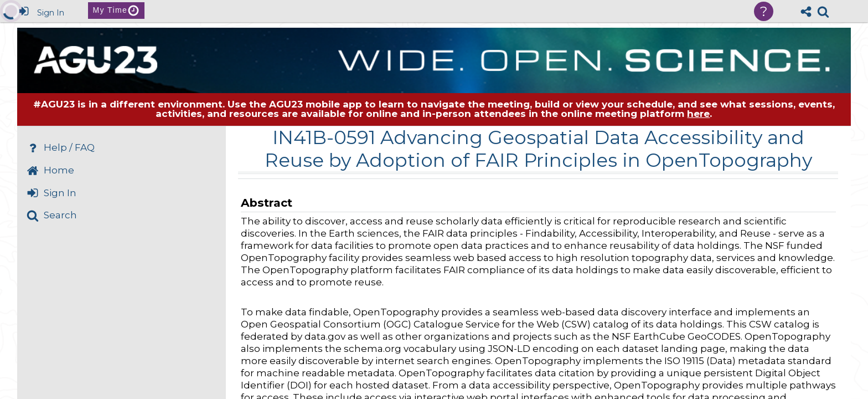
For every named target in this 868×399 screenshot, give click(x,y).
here (698, 114)
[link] (823, 12)
